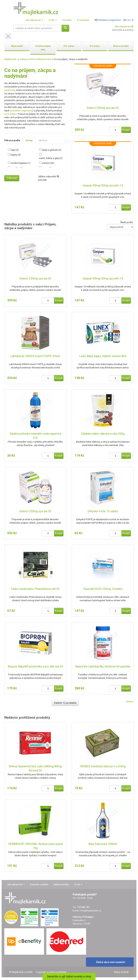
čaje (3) (15, 150)
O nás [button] (53, 20)
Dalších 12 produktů (65, 703)
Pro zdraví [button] (69, 46)
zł (133, 20)
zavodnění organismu (21, 111)
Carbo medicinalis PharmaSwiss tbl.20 (35, 589)
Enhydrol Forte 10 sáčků (103, 511)
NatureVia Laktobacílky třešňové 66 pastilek (103, 666)
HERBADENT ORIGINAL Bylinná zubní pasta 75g (35, 846)
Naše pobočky (61, 884)
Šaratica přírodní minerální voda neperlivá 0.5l (35, 436)
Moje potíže (28, 59)
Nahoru (130, 702)
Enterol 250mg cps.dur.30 (103, 108)
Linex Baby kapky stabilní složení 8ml (103, 356)
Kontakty (67, 20)
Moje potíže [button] (17, 46)
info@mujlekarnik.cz (91, 911)
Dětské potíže (44, 59)
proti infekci (11, 114)
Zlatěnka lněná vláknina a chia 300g (103, 434)
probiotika (10, 90)
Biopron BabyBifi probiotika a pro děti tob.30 (35, 666)
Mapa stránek (121, 972)
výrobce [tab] (43, 140)
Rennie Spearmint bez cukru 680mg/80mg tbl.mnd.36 (35, 768)
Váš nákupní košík (124, 26)
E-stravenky (83, 20)
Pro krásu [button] (95, 46)
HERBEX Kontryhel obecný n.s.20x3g (103, 766)
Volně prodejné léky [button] (43, 48)
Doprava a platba (39, 884)
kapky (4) (16, 155)
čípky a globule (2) (52, 150)
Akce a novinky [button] (121, 46)
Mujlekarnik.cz (12, 59)
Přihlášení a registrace (108, 20)
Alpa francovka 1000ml (103, 844)
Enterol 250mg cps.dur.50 (35, 511)
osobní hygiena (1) (21, 163)
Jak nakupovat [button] (34, 20)
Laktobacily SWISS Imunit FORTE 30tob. (35, 356)
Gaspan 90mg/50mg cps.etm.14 (103, 185)
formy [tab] (29, 140)
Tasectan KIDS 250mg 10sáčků (103, 589)
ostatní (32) (48, 163)
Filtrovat (12, 178)
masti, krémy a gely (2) (51, 158)
